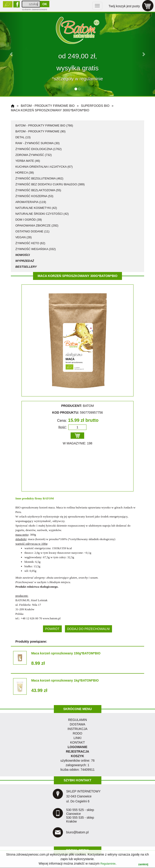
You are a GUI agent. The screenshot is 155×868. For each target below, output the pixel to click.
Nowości (23, 255)
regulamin (77, 720)
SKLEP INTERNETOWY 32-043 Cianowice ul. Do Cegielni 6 (83, 796)
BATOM (48, 498)
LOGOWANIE (77, 747)
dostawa (77, 724)
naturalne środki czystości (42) (42, 214)
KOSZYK (77, 756)
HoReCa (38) (25, 173)
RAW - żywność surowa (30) (37, 143)
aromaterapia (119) (31, 202)
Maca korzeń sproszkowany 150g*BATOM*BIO (66, 653)
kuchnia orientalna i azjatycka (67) (44, 167)
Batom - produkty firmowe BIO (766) (44, 125)
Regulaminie (108, 864)
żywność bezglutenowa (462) (39, 178)
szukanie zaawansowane (35, 9)
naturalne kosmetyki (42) (36, 208)
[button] (12, 54)
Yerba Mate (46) (28, 161)
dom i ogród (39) (29, 220)
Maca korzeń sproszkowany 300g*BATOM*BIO (50, 110)
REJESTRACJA (77, 751)
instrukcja (78, 729)
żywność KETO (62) (30, 243)
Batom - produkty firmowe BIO (48, 106)
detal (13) (23, 137)
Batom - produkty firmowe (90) (41, 131)
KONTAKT (77, 742)
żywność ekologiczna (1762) (38, 149)
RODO (78, 733)
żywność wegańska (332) (36, 249)
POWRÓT (52, 629)
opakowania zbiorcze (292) (37, 225)
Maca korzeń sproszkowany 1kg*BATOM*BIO (65, 680)
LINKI (77, 738)
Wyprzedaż (25, 261)
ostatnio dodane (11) (32, 231)
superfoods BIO (95, 106)
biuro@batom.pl (77, 832)
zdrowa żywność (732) (34, 155)
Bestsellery (26, 267)
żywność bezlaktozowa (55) (38, 190)
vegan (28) (24, 237)
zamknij (143, 864)
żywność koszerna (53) (34, 196)
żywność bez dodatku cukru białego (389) (50, 184)
